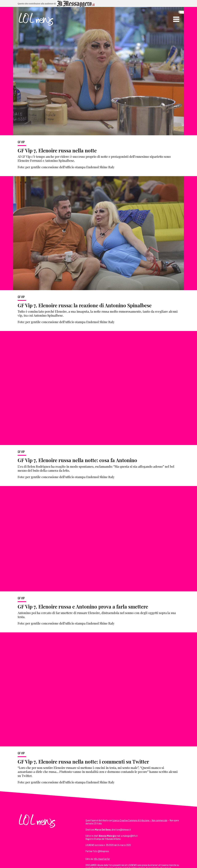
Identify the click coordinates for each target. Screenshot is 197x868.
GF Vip (21, 142)
